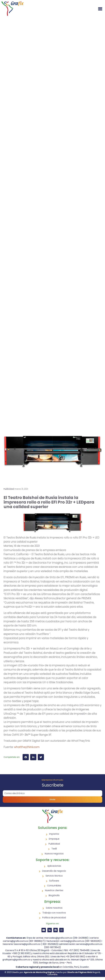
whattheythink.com (27, 747)
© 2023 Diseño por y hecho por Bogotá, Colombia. (52, 973)
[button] (26, 757)
